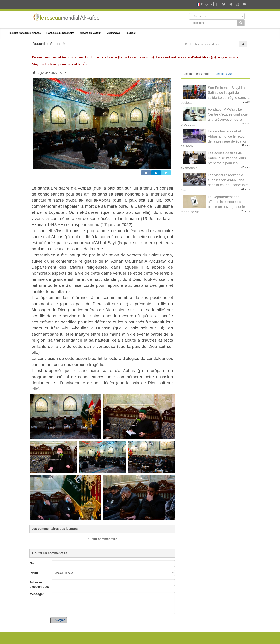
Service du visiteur (90, 33)
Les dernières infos (197, 74)
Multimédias (113, 33)
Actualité (57, 44)
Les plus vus (224, 74)
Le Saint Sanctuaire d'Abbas (25, 33)
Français (205, 4)
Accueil (39, 44)
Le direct (131, 33)
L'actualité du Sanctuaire (60, 33)
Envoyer (59, 620)
